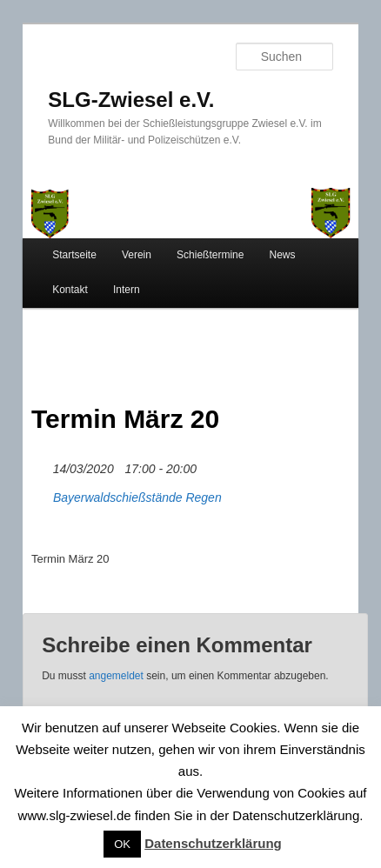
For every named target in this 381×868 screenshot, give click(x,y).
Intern (127, 290)
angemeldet (116, 676)
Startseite (74, 255)
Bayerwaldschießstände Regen (137, 497)
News (283, 255)
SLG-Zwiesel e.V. (131, 100)
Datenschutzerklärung (213, 843)
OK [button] (122, 844)
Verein (137, 255)
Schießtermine (210, 255)
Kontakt (70, 290)
